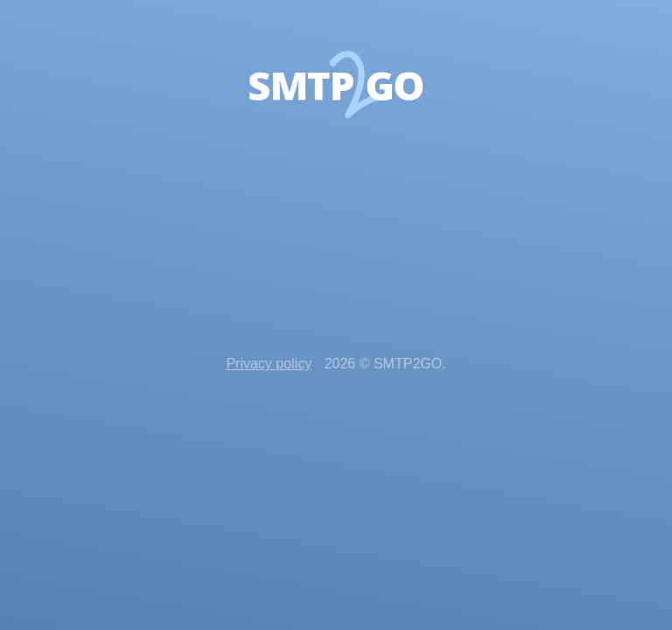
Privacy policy (269, 364)
